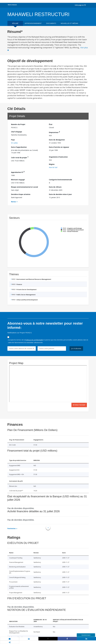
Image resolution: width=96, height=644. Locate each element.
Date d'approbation (19, 147)
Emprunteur (54, 132)
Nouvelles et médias (69, 23)
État (51, 124)
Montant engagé (18, 180)
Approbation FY (18, 172)
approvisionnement (33, 23)
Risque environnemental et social (24, 187)
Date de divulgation (57, 140)
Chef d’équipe (17, 132)
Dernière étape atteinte (21, 194)
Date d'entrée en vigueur (59, 147)
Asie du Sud (53, 167)
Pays (13, 140)
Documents (51, 23)
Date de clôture (55, 187)
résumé (15, 23)
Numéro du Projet (18, 124)
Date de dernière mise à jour (60, 194)
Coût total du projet (20, 157)
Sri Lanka (14, 143)
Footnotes (12, 528)
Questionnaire (86, 635)
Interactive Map (79, 405)
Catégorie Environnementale (60, 180)
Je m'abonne (76, 348)
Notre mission (12, 5)
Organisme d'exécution (58, 157)
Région (52, 164)
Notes (14, 202)
